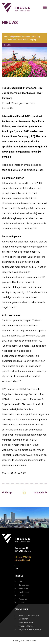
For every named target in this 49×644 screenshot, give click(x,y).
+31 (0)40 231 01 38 (23, 557)
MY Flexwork (25, 404)
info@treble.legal (22, 560)
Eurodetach (33, 389)
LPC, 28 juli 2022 (17, 473)
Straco (34, 414)
